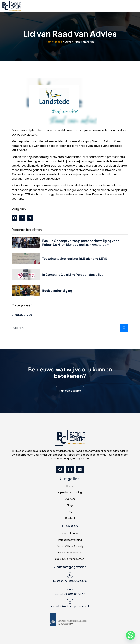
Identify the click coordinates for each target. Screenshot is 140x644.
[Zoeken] (124, 328)
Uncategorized (22, 315)
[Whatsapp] (130, 635)
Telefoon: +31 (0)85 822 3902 (70, 581)
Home (49, 42)
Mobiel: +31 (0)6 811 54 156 (70, 594)
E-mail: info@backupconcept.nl (70, 606)
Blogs (59, 42)
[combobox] (66, 328)
